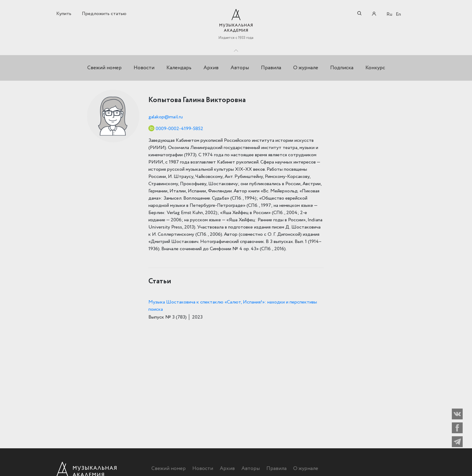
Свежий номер (104, 68)
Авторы (240, 68)
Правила (271, 68)
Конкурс (375, 68)
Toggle (236, 49)
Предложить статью (104, 14)
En (398, 14)
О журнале (306, 68)
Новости (144, 68)
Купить (64, 14)
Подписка (342, 68)
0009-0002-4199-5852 (179, 129)
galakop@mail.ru (166, 117)
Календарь (179, 68)
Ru (389, 14)
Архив (211, 68)
